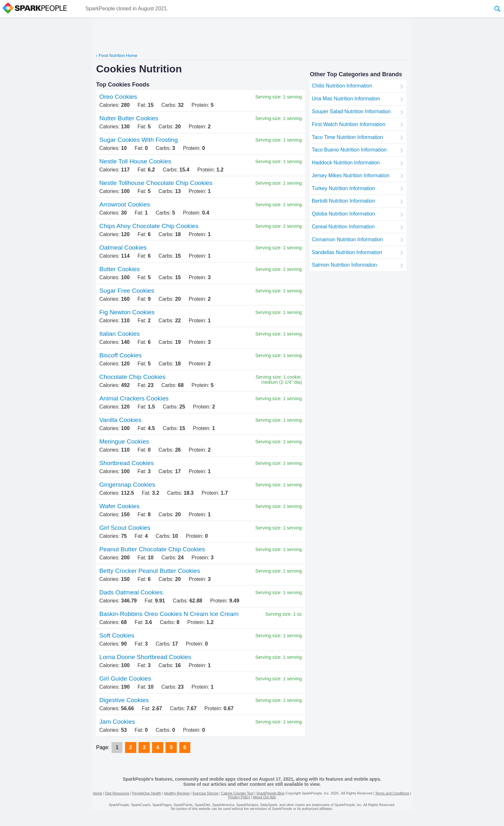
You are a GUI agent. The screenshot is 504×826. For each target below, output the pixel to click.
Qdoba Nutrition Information (343, 214)
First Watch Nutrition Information (349, 124)
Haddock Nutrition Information (346, 163)
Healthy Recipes (177, 793)
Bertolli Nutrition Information (343, 201)
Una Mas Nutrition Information (346, 99)
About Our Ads (265, 797)
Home (98, 793)
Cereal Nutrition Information (343, 227)
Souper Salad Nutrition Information (351, 111)
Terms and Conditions (392, 793)
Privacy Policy (239, 797)
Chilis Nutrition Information (342, 86)
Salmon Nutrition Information (344, 265)
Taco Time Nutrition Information (347, 137)
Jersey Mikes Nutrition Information (351, 175)
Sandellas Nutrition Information (347, 252)
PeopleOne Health (147, 793)
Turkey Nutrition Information (343, 188)
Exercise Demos (205, 793)
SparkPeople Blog (270, 793)
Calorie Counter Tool (237, 793)
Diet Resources (117, 793)
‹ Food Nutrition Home (117, 55)
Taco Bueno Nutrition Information (349, 150)
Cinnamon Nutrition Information (347, 239)
